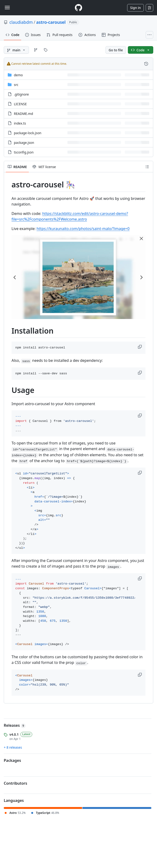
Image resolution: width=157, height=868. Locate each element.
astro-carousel (51, 22)
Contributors (16, 783)
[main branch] (16, 50)
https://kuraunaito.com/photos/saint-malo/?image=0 (83, 229)
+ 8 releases (13, 747)
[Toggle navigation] (7, 8)
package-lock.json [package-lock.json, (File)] (28, 133)
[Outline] (147, 167)
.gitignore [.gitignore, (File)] (21, 94)
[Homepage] (78, 8)
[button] (140, 347)
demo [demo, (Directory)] (18, 75)
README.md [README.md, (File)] (24, 114)
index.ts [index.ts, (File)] (20, 123)
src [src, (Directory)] (16, 85)
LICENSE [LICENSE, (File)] (20, 104)
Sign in (135, 8)
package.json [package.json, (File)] (24, 143)
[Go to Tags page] (46, 50)
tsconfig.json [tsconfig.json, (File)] (24, 152)
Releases (15, 725)
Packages (12, 760)
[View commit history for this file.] (146, 64)
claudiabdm (21, 22)
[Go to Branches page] (36, 50)
